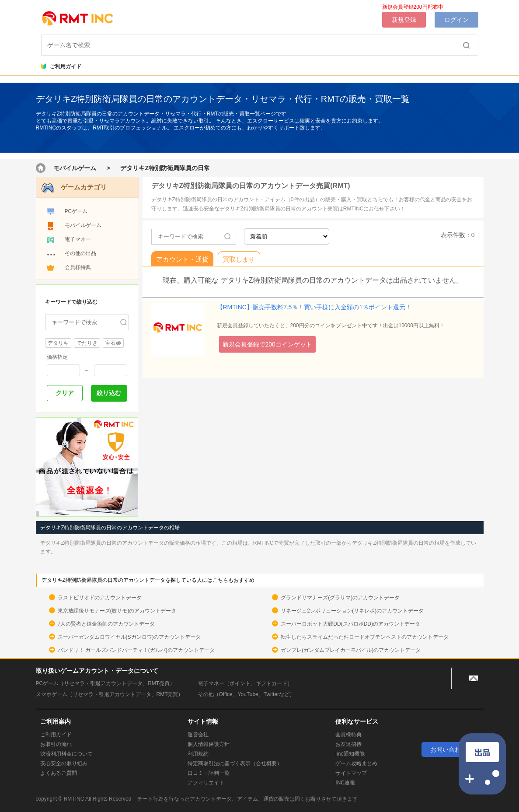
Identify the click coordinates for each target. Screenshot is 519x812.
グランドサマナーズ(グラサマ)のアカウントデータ (340, 598)
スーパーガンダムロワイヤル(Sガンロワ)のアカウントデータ (129, 637)
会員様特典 (78, 267)
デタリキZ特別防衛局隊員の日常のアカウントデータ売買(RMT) (251, 186)
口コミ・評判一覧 (209, 773)
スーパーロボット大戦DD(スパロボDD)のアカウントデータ (350, 624)
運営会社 (198, 735)
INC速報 (345, 783)
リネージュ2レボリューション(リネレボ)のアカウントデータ (352, 611)
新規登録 (404, 20)
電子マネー (78, 239)
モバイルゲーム (75, 168)
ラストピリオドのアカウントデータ (100, 598)
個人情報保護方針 (209, 744)
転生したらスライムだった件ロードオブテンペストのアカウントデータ (365, 637)
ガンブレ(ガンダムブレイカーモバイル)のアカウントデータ (351, 650)
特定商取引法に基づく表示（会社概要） (235, 763)
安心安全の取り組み (64, 763)
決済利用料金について (66, 754)
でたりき (87, 343)
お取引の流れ (56, 744)
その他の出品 (80, 253)
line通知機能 (350, 754)
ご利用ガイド (61, 66)
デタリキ (58, 343)
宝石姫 (113, 343)
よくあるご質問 (59, 773)
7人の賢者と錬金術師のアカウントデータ (106, 624)
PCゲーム (76, 211)
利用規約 (198, 754)
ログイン (456, 20)
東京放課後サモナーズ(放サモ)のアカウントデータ (117, 611)
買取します (239, 259)
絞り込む (109, 393)
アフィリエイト (206, 783)
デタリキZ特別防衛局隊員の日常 (165, 168)
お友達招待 (348, 744)
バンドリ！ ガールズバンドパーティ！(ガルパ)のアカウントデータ (136, 650)
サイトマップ (351, 773)
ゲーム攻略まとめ (356, 763)
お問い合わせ (449, 749)
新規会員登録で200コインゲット (267, 344)
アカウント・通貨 (182, 259)
